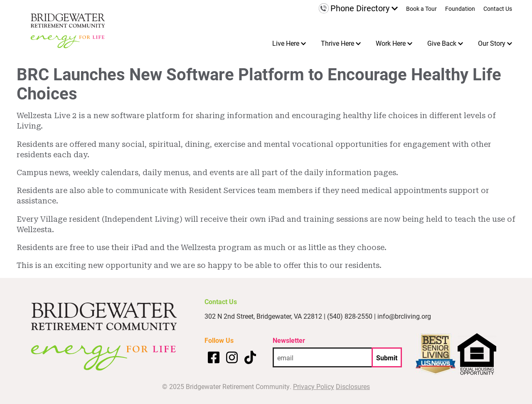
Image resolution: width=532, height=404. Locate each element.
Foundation (460, 9)
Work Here (391, 43)
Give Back (442, 43)
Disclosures (353, 386)
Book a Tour (421, 9)
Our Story (492, 43)
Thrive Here (337, 43)
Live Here (286, 43)
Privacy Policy (314, 386)
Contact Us (498, 9)
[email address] (322, 357)
